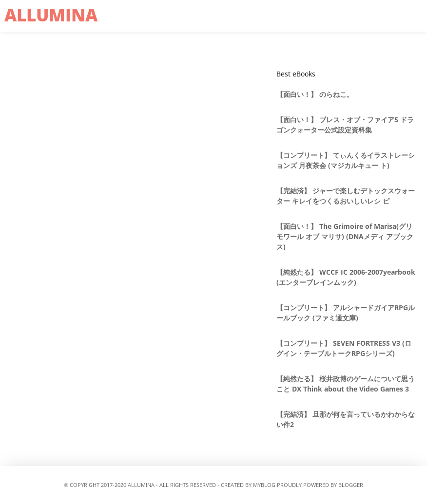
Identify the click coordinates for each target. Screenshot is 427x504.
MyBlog (264, 485)
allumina (51, 15)
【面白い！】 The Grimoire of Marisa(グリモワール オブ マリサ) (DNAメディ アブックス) (345, 236)
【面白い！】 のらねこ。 (315, 94)
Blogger (351, 485)
